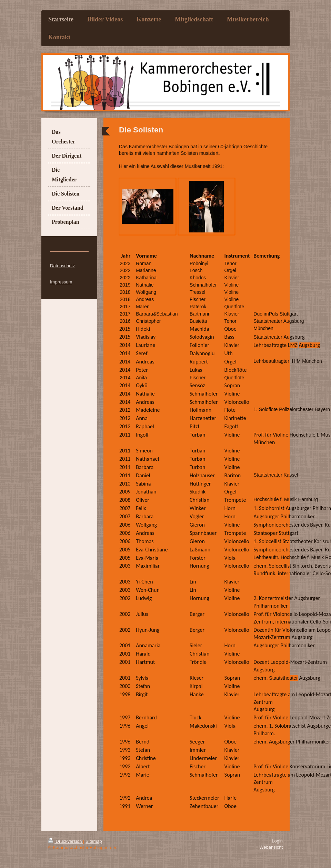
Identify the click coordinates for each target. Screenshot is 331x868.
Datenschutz (62, 266)
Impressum (61, 282)
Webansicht (271, 847)
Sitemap (94, 841)
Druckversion (66, 841)
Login (277, 841)
